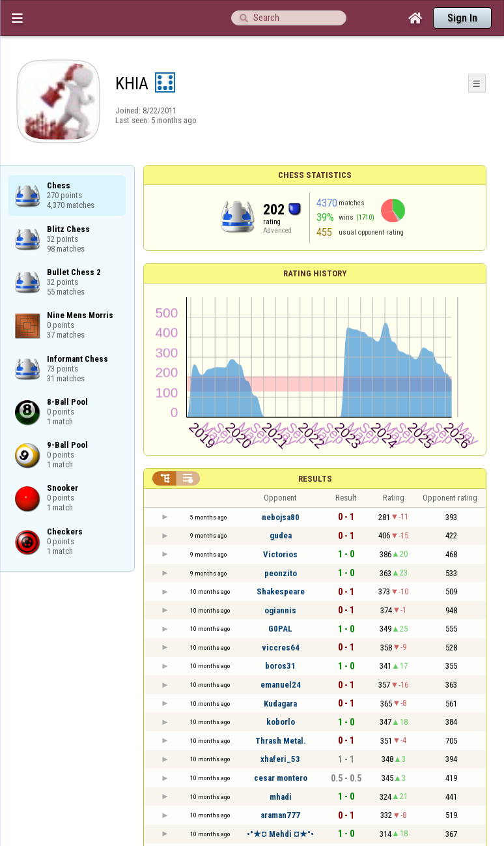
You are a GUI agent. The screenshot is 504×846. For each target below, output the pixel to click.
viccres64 (281, 648)
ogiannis (280, 610)
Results (315, 479)
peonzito (281, 573)
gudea (281, 535)
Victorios (280, 554)
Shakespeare (281, 591)
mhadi (281, 797)
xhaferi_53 (280, 759)
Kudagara (280, 704)
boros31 (280, 666)
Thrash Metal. (281, 741)
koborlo (281, 722)
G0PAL (280, 629)
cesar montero (281, 778)
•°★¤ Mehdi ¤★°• (280, 834)
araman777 (280, 815)
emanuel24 (281, 685)
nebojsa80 (281, 517)
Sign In (462, 18)
